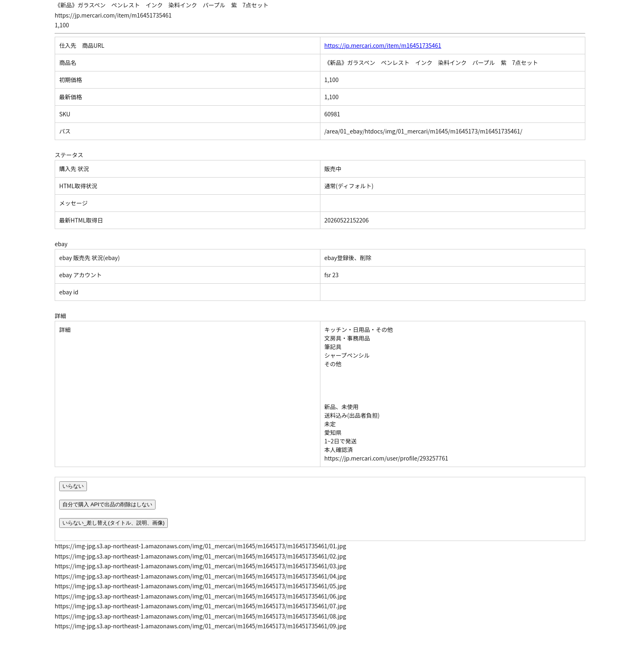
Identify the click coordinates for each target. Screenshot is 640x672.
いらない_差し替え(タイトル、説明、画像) (113, 523)
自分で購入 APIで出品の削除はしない (107, 504)
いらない (73, 486)
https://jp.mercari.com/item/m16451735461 (383, 45)
